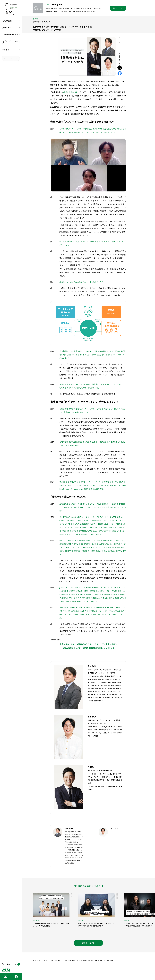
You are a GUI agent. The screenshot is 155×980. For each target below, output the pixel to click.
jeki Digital (43, 960)
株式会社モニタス (70, 92)
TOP (35, 960)
